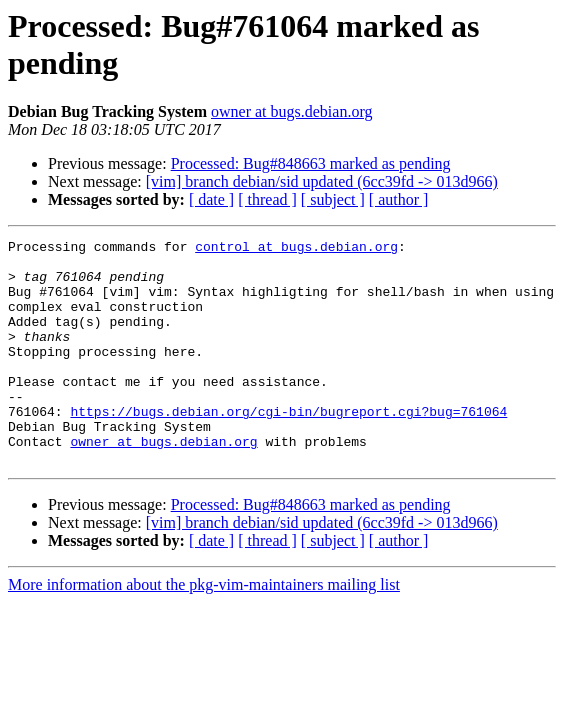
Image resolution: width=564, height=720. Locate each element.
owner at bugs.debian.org (291, 111)
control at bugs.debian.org (296, 249)
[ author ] (399, 199)
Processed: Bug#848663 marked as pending (311, 163)
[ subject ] (333, 199)
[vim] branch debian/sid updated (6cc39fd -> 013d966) (322, 181)
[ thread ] (267, 199)
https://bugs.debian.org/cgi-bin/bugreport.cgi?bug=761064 (288, 447)
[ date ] (211, 199)
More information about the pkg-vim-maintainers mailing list (204, 629)
